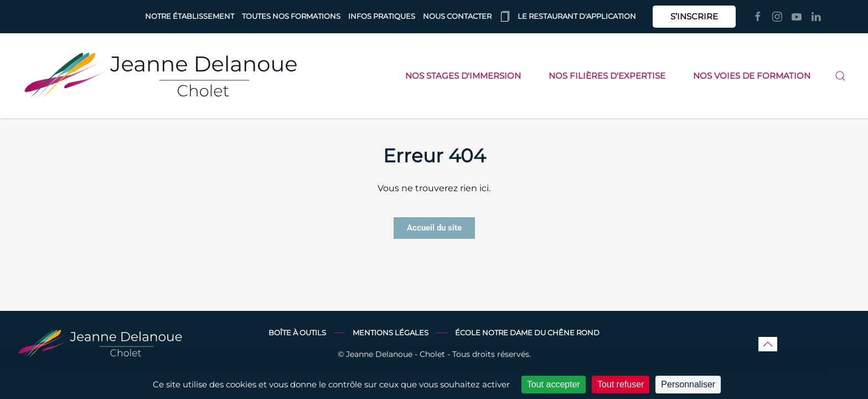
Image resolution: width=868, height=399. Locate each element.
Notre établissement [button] (190, 16)
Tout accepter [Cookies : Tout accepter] (554, 384)
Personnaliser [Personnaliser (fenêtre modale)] (688, 384)
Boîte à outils (297, 333)
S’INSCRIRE (694, 16)
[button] (840, 76)
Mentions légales (391, 333)
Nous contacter (457, 16)
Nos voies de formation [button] (752, 76)
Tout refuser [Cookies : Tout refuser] (621, 384)
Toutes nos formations (291, 16)
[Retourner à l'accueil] (161, 76)
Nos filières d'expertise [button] (607, 76)
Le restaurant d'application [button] (568, 17)
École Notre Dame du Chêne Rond (527, 333)
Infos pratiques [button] (382, 16)
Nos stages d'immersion (463, 76)
